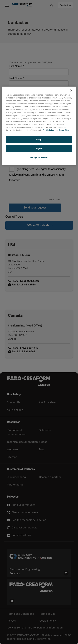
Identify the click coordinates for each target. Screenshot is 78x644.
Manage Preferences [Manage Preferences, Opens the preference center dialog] (39, 157)
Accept (39, 139)
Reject (39, 148)
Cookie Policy (48, 130)
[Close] (71, 91)
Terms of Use (64, 130)
